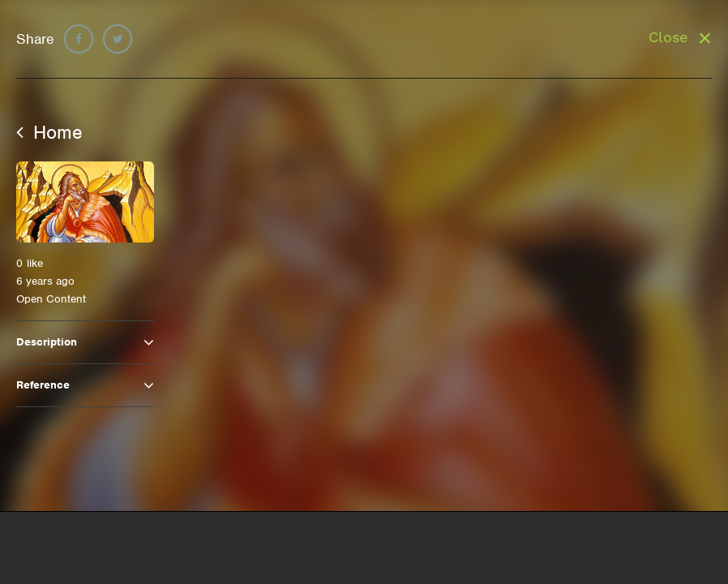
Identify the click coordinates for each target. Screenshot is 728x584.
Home (49, 132)
